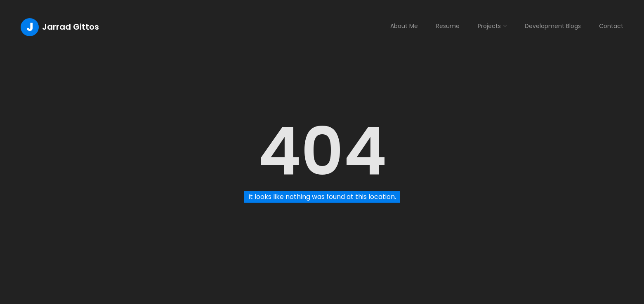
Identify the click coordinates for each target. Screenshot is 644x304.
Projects (489, 26)
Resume (448, 26)
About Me (404, 26)
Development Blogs (553, 26)
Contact (611, 26)
